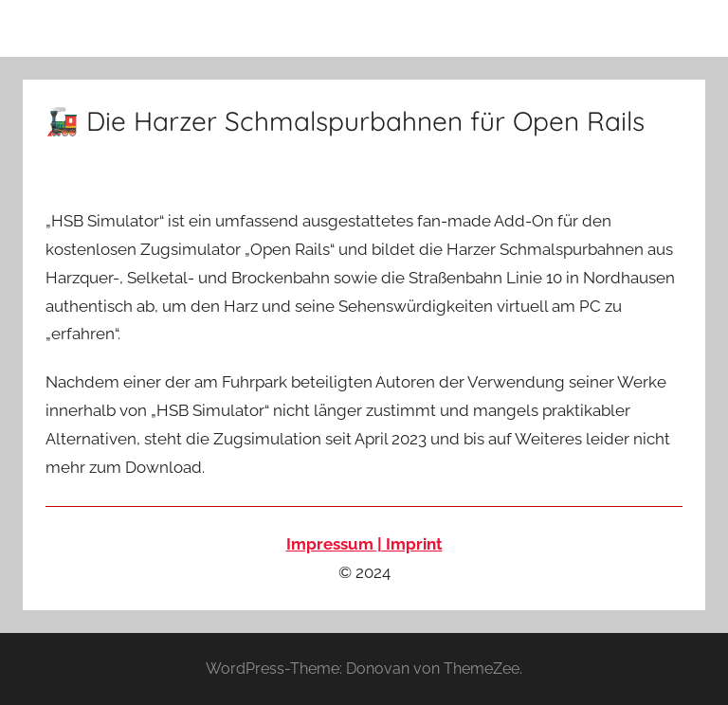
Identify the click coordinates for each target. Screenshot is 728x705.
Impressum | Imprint (364, 544)
